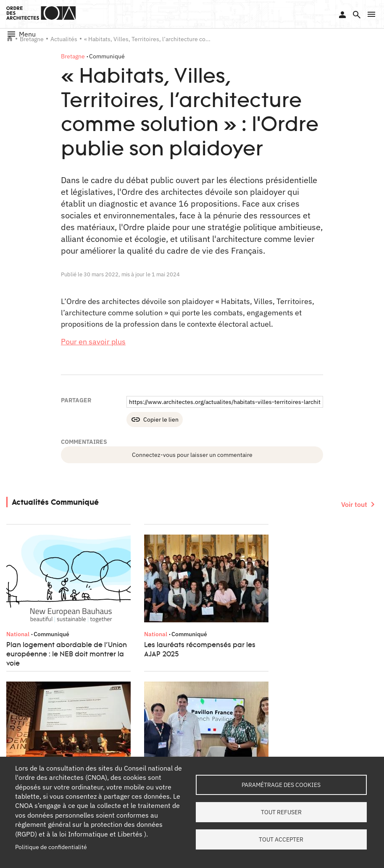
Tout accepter (281, 839)
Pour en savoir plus (93, 342)
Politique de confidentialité (51, 847)
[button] (371, 14)
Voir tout (354, 504)
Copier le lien (161, 420)
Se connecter (342, 15)
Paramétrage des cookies (281, 785)
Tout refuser (281, 812)
